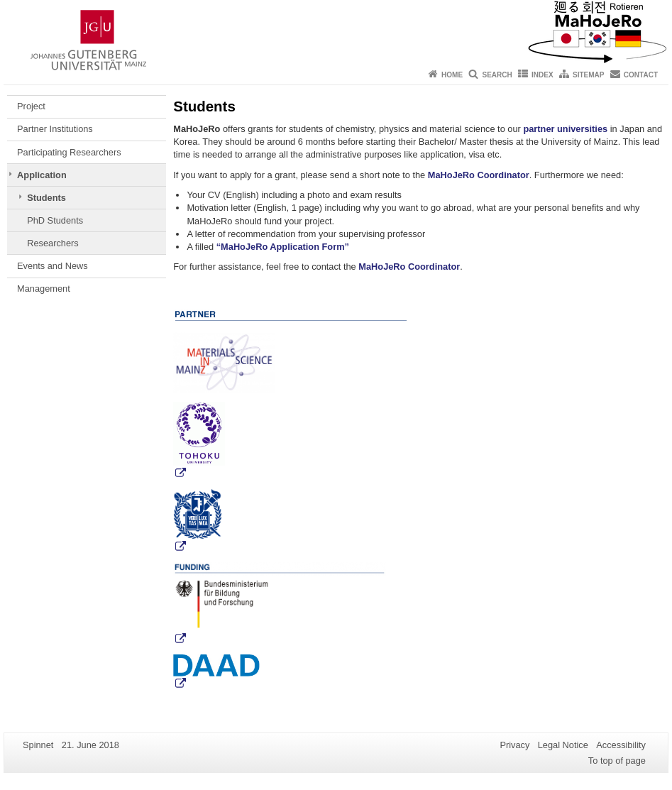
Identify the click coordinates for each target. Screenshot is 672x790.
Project (31, 106)
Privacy (514, 745)
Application (42, 175)
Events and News (53, 266)
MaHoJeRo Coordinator (479, 175)
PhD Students (55, 220)
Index (542, 75)
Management (44, 289)
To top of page (617, 761)
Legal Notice (563, 745)
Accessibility (621, 745)
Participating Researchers (69, 152)
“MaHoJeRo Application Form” (283, 247)
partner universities (565, 129)
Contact (641, 75)
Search (497, 75)
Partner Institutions (55, 129)
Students (46, 198)
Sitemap (588, 75)
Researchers (53, 243)
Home (452, 75)
